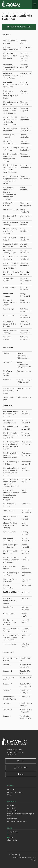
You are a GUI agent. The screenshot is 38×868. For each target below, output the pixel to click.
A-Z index (11, 805)
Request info (21, 768)
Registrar (8, 13)
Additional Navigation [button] (19, 27)
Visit (21, 774)
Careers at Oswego (14, 811)
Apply (21, 761)
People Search (12, 819)
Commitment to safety (15, 792)
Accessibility (12, 808)
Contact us (11, 789)
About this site (12, 840)
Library (10, 795)
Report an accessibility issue (17, 821)
